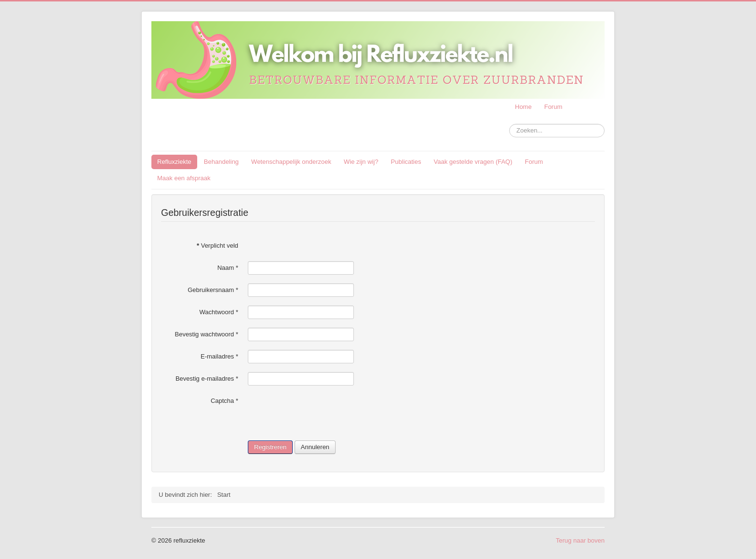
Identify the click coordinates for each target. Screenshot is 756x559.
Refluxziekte (174, 162)
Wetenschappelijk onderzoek (291, 162)
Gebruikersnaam (213, 290)
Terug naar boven (580, 540)
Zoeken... (509, 124)
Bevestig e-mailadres (207, 379)
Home (523, 107)
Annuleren (315, 447)
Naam (228, 268)
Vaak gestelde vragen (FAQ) (473, 162)
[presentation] (321, 413)
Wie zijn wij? (361, 162)
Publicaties (406, 162)
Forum (553, 107)
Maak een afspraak (184, 178)
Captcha (224, 401)
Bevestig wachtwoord (206, 334)
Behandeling (221, 162)
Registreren (270, 447)
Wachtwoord (219, 312)
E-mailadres (219, 356)
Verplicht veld (217, 246)
